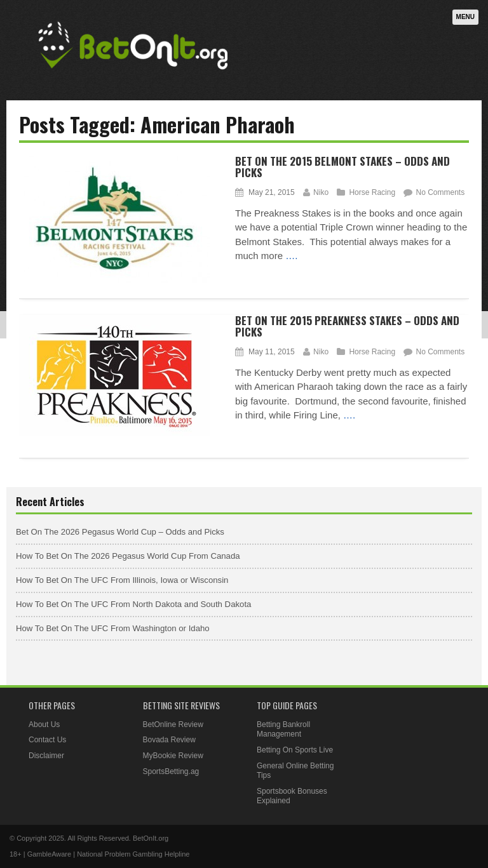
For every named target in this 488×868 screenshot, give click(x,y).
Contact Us (47, 740)
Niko (321, 192)
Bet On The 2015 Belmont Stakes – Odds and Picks (342, 167)
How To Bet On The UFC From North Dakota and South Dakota (133, 604)
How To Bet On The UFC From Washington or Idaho (113, 628)
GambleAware (50, 854)
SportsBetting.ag (171, 771)
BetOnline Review (173, 724)
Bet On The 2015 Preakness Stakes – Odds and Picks (347, 326)
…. (291, 256)
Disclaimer (46, 756)
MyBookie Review (173, 756)
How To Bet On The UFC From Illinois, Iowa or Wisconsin (122, 580)
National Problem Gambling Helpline (133, 854)
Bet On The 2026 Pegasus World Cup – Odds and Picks (120, 532)
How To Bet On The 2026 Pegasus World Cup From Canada (128, 556)
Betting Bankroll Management (283, 730)
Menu (465, 17)
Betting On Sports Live (295, 750)
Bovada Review (169, 740)
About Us (44, 724)
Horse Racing (372, 192)
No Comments (440, 192)
